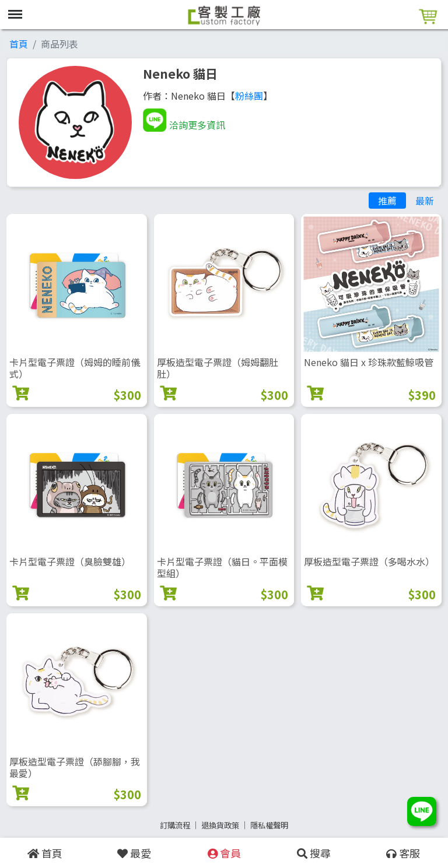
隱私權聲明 (269, 825)
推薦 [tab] (387, 201)
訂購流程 (175, 825)
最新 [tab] (425, 201)
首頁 (19, 44)
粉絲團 (249, 96)
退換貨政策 (220, 825)
